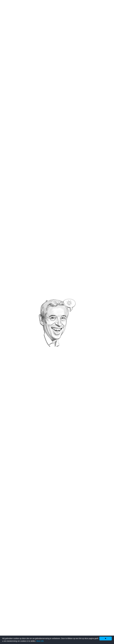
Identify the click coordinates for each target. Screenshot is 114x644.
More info (40, 641)
